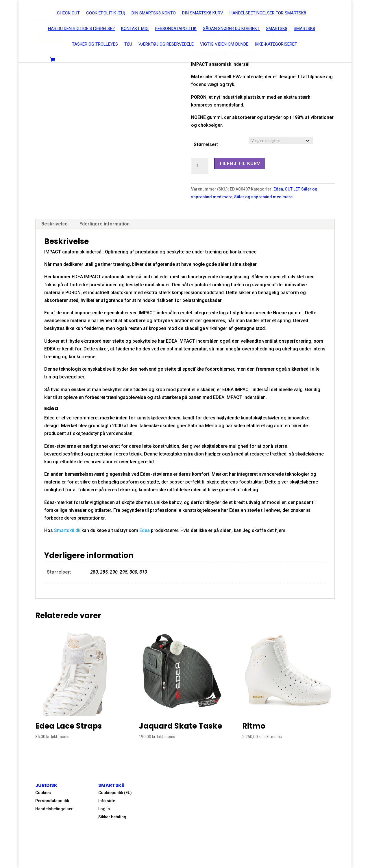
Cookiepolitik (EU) (115, 793)
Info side (107, 801)
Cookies (43, 793)
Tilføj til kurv (240, 164)
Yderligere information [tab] (104, 224)
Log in (104, 809)
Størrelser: (206, 144)
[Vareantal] (200, 166)
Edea (278, 189)
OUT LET (292, 189)
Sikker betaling (112, 817)
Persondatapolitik (52, 801)
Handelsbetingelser (54, 809)
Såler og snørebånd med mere (263, 197)
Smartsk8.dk (67, 530)
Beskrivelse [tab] (54, 224)
